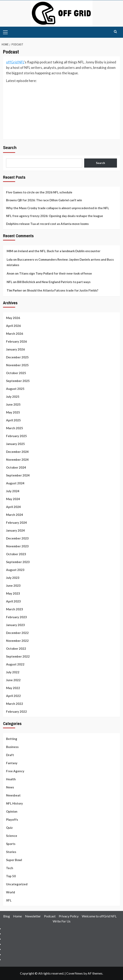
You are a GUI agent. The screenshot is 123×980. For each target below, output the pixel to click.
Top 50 (11, 876)
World (11, 892)
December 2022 (17, 633)
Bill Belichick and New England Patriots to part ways (54, 282)
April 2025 (13, 420)
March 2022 (15, 704)
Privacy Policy (69, 916)
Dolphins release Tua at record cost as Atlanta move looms (47, 224)
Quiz (9, 828)
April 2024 (13, 507)
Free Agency (15, 771)
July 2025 (13, 397)
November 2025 (17, 365)
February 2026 (16, 341)
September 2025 (18, 381)
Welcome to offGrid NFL (99, 916)
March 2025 (15, 428)
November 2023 (17, 546)
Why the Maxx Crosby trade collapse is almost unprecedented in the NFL (58, 208)
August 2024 (15, 483)
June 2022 (13, 680)
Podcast (50, 916)
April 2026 (13, 326)
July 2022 (13, 672)
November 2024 (17, 460)
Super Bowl (14, 860)
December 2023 (17, 538)
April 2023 (13, 601)
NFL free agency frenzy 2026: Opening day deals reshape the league (55, 216)
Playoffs (12, 819)
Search (10, 148)
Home (17, 916)
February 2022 (16, 711)
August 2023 (15, 570)
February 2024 (16, 523)
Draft (10, 755)
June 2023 (13, 585)
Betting (12, 739)
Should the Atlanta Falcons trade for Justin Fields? (63, 290)
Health (11, 779)
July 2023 (13, 578)
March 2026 (15, 334)
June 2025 (13, 404)
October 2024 (16, 467)
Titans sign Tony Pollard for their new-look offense (56, 273)
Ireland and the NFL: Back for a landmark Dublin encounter (59, 251)
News (10, 787)
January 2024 (15, 530)
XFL (9, 900)
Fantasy (12, 763)
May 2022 (13, 688)
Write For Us (62, 921)
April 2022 (13, 696)
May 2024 (13, 499)
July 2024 (13, 491)
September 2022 (18, 656)
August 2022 (15, 664)
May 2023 (13, 593)
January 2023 (15, 625)
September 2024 (18, 475)
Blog (7, 916)
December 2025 (17, 357)
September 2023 (18, 562)
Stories (11, 852)
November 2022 (17, 641)
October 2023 (16, 554)
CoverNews (75, 973)
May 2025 (13, 412)
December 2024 (17, 452)
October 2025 (16, 373)
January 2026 (15, 349)
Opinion (12, 811)
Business (12, 747)
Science (12, 836)
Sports (11, 844)
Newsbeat (13, 795)
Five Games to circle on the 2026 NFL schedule (39, 192)
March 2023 (15, 609)
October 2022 (16, 648)
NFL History (14, 803)
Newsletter (33, 916)
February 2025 (16, 436)
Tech (10, 868)
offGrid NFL (15, 62)
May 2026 (13, 318)
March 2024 (15, 515)
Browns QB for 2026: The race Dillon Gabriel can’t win (44, 200)
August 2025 (15, 389)
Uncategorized (17, 884)
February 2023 (16, 617)
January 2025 (15, 444)
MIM (10, 251)
